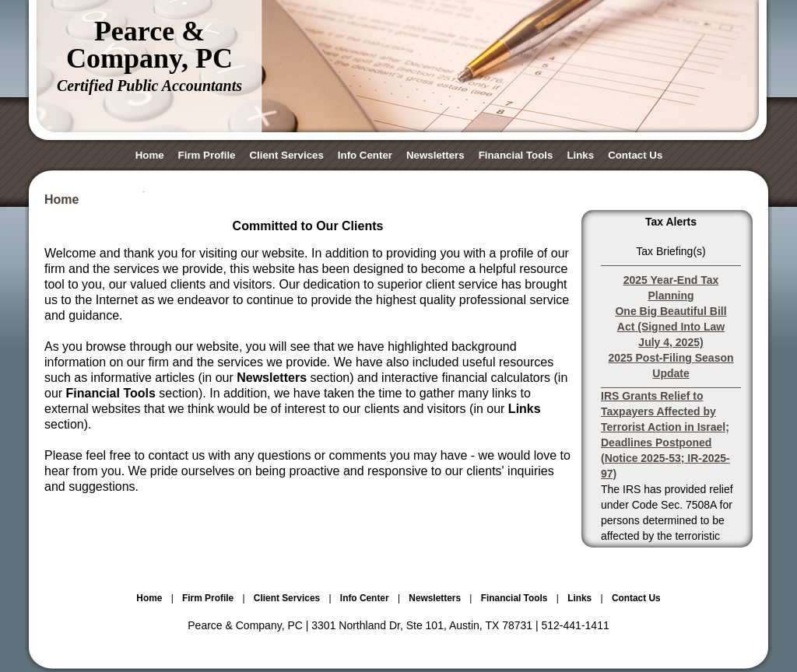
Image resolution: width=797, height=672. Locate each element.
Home (150, 155)
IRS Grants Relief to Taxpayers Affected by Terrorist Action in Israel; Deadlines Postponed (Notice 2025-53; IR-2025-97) (665, 435)
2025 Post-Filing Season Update (671, 366)
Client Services (286, 155)
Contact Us (635, 155)
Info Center (365, 155)
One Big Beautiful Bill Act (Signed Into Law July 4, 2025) (671, 327)
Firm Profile (207, 155)
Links (580, 155)
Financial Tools (516, 155)
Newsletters (435, 155)
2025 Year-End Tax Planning (671, 288)
